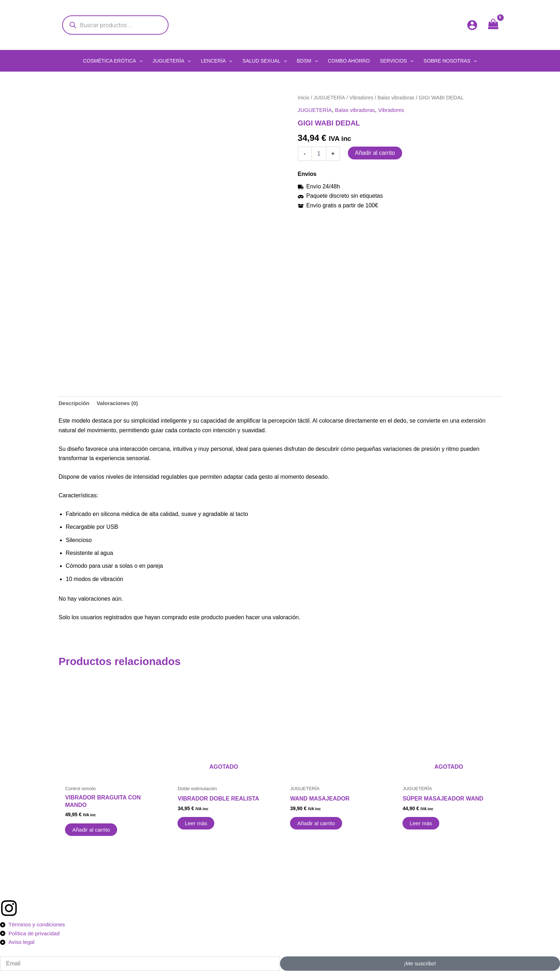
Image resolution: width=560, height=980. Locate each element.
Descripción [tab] (75, 401)
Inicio (304, 98)
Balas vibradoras (401, 98)
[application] (139, 61)
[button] (113, 61)
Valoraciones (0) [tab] (121, 401)
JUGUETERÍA (331, 98)
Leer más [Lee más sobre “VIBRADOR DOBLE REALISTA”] (197, 823)
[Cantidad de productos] (319, 154)
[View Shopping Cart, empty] (493, 25)
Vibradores (364, 98)
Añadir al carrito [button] (92, 829)
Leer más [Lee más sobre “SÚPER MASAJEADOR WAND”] (422, 823)
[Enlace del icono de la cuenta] (472, 25)
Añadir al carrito (375, 153)
